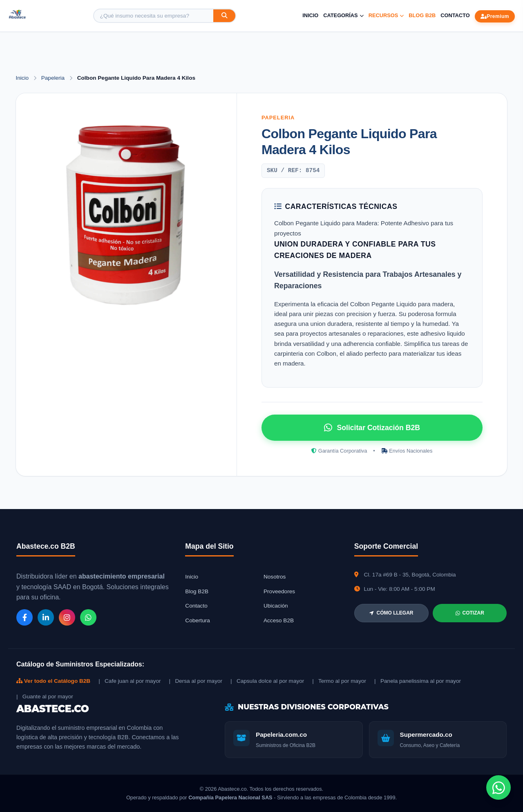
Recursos (386, 15)
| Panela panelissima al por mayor (418, 681)
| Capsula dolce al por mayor (267, 681)
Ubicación (276, 606)
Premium (495, 16)
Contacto (455, 15)
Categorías (343, 15)
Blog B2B (422, 15)
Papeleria (54, 78)
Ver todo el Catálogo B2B (53, 681)
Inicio (310, 15)
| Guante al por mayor (45, 696)
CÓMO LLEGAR (391, 613)
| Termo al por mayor (339, 681)
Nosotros (275, 577)
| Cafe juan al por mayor (130, 681)
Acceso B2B (279, 620)
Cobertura (197, 620)
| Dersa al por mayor (196, 681)
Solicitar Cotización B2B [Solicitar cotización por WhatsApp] (372, 428)
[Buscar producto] (154, 16)
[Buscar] (224, 16)
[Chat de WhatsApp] (498, 787)
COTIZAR (470, 613)
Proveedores (279, 591)
